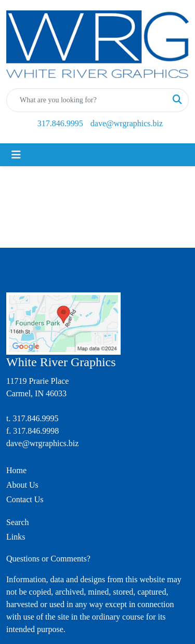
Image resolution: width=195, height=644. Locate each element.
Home (16, 470)
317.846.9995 (60, 123)
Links (16, 537)
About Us (22, 485)
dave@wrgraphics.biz (127, 123)
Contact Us (25, 499)
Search (18, 522)
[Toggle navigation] (16, 155)
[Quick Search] (87, 100)
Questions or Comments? (48, 559)
